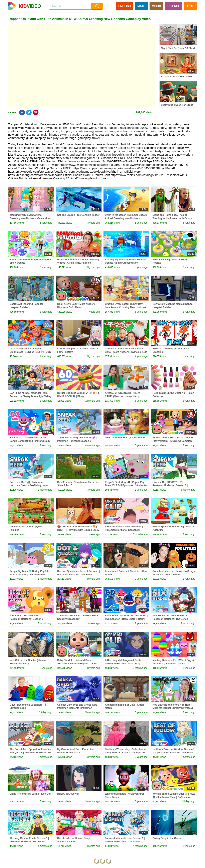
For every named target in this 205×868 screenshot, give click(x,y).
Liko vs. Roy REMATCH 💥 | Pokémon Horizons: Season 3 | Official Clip (170, 486)
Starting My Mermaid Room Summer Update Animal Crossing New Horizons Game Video (126, 263)
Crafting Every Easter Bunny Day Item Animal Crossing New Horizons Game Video (126, 307)
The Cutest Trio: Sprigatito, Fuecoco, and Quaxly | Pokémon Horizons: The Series (31, 753)
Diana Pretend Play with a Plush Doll (30, 794)
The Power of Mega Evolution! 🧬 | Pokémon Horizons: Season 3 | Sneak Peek (77, 441)
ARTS (190, 6)
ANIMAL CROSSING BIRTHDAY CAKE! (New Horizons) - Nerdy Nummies (123, 396)
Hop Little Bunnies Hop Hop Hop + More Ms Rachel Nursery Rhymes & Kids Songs (173, 708)
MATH (141, 6)
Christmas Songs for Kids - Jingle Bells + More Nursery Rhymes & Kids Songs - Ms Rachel (126, 352)
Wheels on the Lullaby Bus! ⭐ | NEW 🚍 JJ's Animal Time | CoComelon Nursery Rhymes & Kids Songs (174, 797)
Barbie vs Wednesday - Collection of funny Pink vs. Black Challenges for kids (126, 753)
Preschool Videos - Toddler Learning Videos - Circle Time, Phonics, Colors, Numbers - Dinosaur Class (78, 263)
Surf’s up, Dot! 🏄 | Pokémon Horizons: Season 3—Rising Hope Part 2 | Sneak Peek (29, 486)
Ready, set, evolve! (68, 794)
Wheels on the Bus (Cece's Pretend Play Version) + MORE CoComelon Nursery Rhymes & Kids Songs (173, 441)
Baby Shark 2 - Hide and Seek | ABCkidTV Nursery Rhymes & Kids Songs (77, 664)
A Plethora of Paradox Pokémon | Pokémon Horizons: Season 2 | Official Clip (124, 530)
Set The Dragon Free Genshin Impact (78, 215)
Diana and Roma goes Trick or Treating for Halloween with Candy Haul (172, 218)
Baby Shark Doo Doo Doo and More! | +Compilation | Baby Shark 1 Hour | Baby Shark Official (126, 619)
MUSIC (156, 6)
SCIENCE (174, 6)
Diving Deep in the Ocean (167, 838)
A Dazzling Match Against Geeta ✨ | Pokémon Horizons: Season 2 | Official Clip (126, 664)
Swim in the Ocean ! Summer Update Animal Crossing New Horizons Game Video (126, 218)
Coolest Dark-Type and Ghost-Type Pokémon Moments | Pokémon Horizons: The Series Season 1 (77, 708)
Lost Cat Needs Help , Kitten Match (125, 438)
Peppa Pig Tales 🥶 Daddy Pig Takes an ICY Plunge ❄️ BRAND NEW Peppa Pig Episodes (30, 575)
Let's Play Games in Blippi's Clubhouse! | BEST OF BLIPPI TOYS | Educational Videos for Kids (31, 352)
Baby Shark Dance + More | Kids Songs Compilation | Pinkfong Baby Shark (30, 441)
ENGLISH (125, 6)
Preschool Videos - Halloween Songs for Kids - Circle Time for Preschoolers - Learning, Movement (174, 575)
